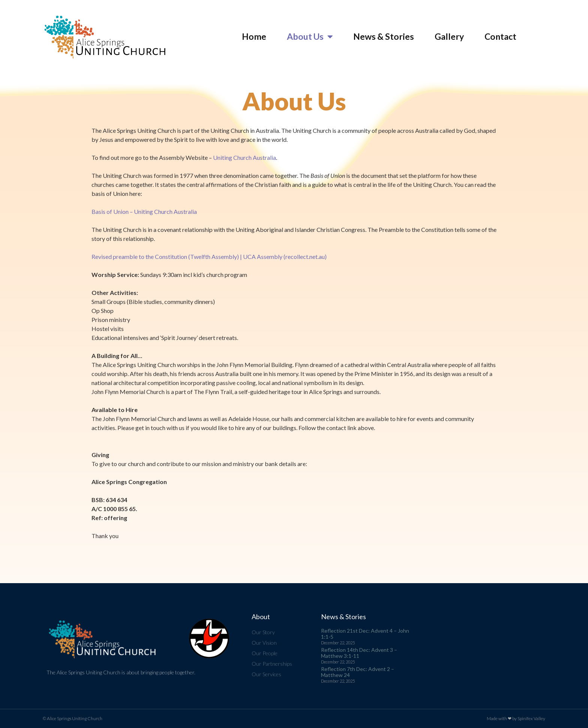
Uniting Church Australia (244, 157)
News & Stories (384, 37)
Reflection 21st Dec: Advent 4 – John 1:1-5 (365, 634)
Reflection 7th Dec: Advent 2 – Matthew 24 (358, 672)
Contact (500, 37)
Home (254, 37)
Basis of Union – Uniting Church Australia (144, 211)
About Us (310, 37)
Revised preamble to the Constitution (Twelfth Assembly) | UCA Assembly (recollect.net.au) (209, 256)
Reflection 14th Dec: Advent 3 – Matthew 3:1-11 (359, 653)
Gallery (449, 37)
